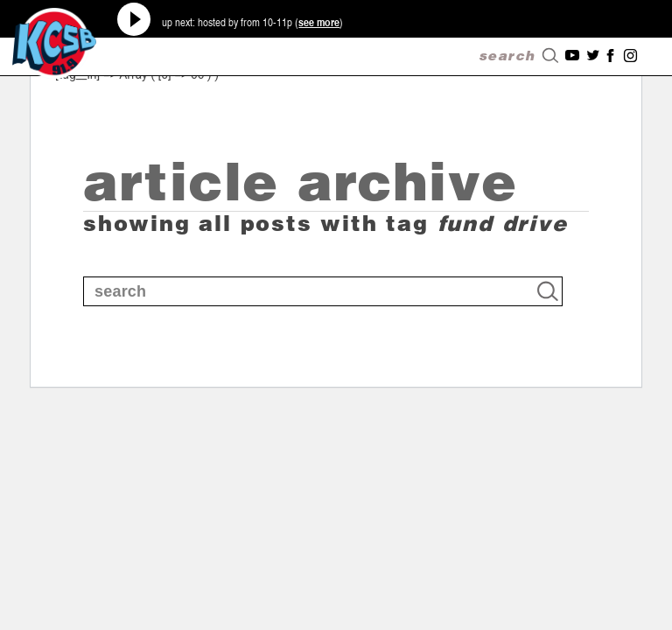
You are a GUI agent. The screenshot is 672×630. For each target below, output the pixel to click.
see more (319, 22)
